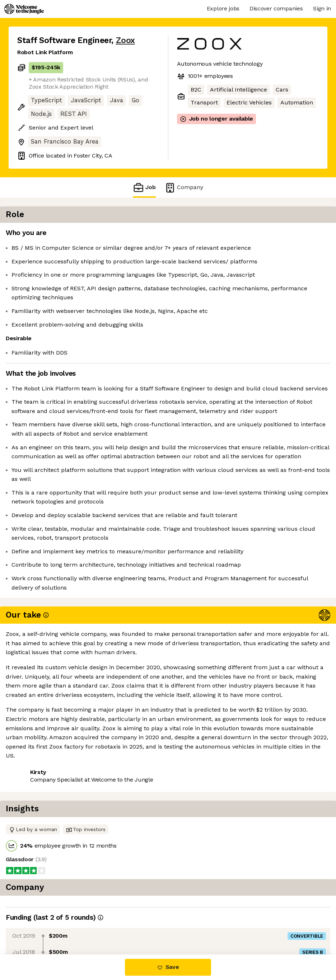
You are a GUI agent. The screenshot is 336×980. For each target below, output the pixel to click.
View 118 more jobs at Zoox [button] (106, 818)
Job (144, 187)
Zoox (125, 40)
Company (184, 187)
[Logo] (24, 9)
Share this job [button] (37, 818)
